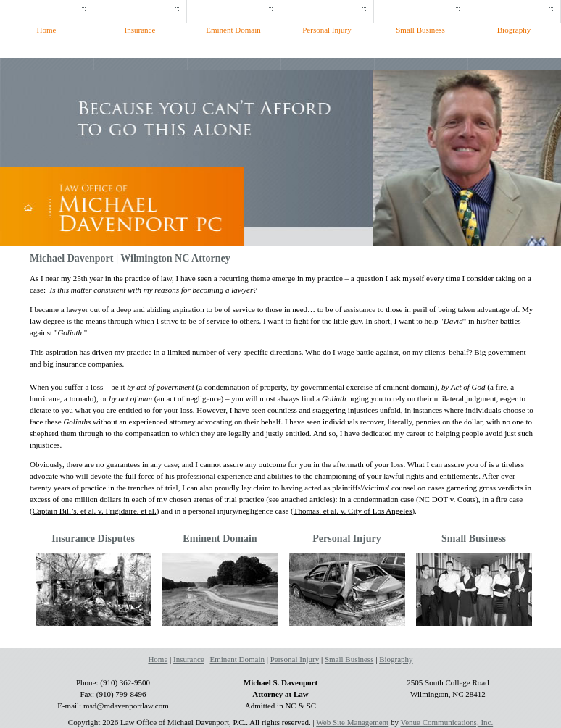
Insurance (189, 659)
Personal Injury (347, 539)
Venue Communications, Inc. (446, 722)
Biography (396, 659)
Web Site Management (352, 722)
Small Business (474, 539)
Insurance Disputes (93, 539)
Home (158, 659)
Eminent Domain (220, 539)
